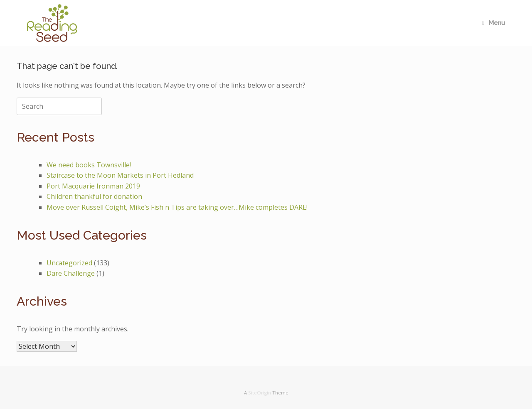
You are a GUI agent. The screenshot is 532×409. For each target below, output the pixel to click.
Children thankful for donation (94, 196)
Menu (494, 23)
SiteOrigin (260, 393)
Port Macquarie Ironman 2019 (93, 186)
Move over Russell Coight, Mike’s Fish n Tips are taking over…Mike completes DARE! (177, 207)
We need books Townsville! (89, 165)
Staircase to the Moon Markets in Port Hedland (120, 175)
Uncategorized (69, 263)
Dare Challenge (71, 273)
